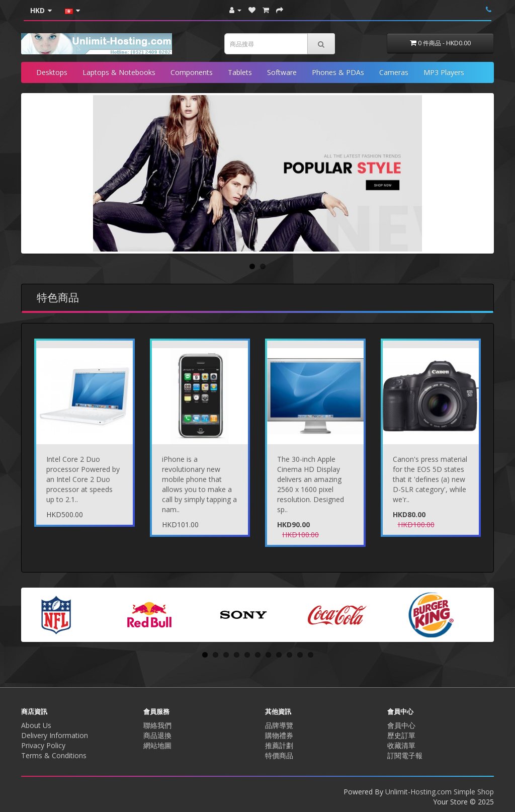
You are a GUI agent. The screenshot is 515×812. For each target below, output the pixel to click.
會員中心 (401, 725)
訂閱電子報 (405, 755)
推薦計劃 (279, 745)
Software (282, 72)
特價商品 (279, 755)
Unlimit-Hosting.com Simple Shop (440, 792)
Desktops (52, 72)
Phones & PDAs (338, 72)
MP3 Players (444, 72)
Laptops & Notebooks (119, 72)
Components (192, 72)
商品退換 (157, 735)
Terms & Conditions (54, 755)
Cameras (394, 72)
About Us (36, 725)
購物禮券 (279, 735)
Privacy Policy (43, 745)
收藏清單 (401, 745)
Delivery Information (55, 735)
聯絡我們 (157, 725)
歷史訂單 (401, 735)
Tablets (240, 72)
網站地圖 (157, 745)
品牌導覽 (279, 725)
